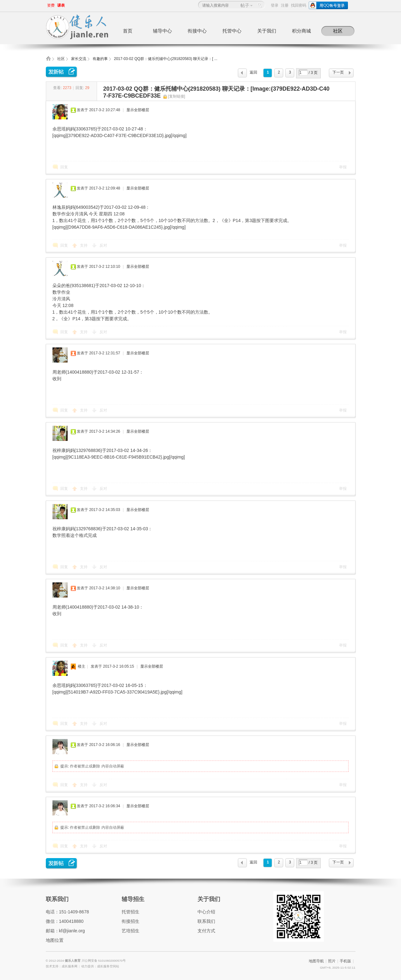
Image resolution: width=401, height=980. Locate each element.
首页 (128, 31)
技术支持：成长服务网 (62, 966)
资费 (51, 5)
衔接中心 (197, 31)
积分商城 (301, 31)
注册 (285, 5)
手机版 (345, 961)
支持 (84, 245)
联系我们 (57, 899)
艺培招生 (131, 931)
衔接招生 (131, 921)
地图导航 (316, 961)
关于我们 (267, 31)
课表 (61, 5)
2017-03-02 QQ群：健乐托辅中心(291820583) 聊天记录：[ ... (166, 59)
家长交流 (79, 59)
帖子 (245, 5)
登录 (275, 5)
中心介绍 (206, 912)
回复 (64, 167)
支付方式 (206, 931)
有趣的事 (100, 59)
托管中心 (232, 31)
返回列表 (253, 74)
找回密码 (299, 5)
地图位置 (55, 940)
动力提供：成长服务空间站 (100, 966)
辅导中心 (162, 31)
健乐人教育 (73, 961)
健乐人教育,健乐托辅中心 (48, 60)
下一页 (338, 72)
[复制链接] (176, 96)
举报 (343, 167)
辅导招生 (133, 899)
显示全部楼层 (138, 110)
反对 (103, 245)
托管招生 (131, 912)
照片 (332, 961)
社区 (338, 31)
